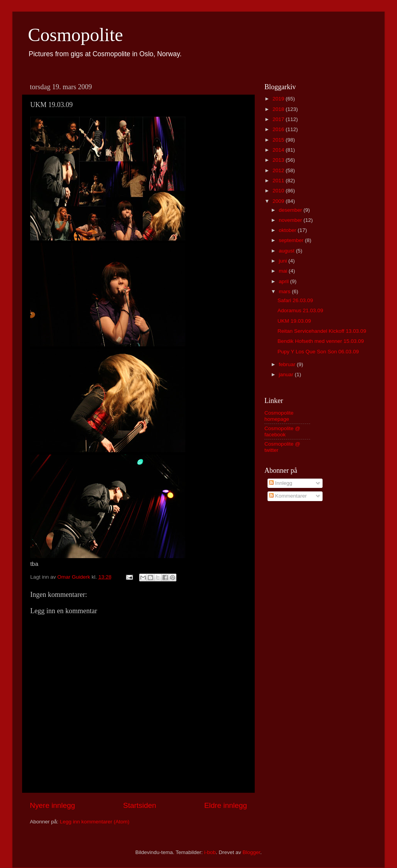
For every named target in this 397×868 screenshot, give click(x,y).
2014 (279, 150)
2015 (279, 140)
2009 (279, 201)
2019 (279, 99)
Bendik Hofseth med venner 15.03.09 (321, 341)
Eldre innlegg (226, 805)
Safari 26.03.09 (295, 300)
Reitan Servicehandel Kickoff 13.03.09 (322, 331)
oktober (288, 230)
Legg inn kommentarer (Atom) (94, 822)
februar (288, 364)
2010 (279, 191)
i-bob (210, 852)
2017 (279, 119)
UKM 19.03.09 (294, 321)
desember (291, 210)
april (284, 281)
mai (284, 271)
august (287, 251)
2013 (279, 160)
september (292, 240)
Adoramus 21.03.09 (300, 310)
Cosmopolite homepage (279, 416)
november (291, 220)
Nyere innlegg (53, 805)
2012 (279, 170)
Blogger (252, 852)
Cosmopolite (75, 35)
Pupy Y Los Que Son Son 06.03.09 (318, 352)
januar (287, 374)
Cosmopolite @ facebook (282, 431)
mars (285, 291)
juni (284, 261)
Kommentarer (288, 496)
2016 (279, 129)
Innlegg (281, 483)
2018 (279, 109)
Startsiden (140, 805)
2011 (279, 181)
